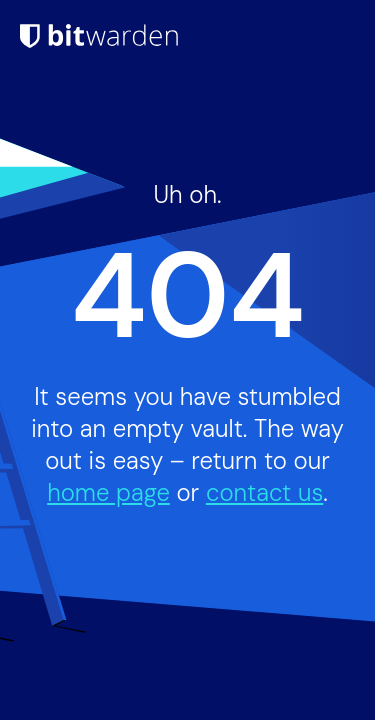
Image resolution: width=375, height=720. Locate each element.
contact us (264, 492)
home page (108, 492)
